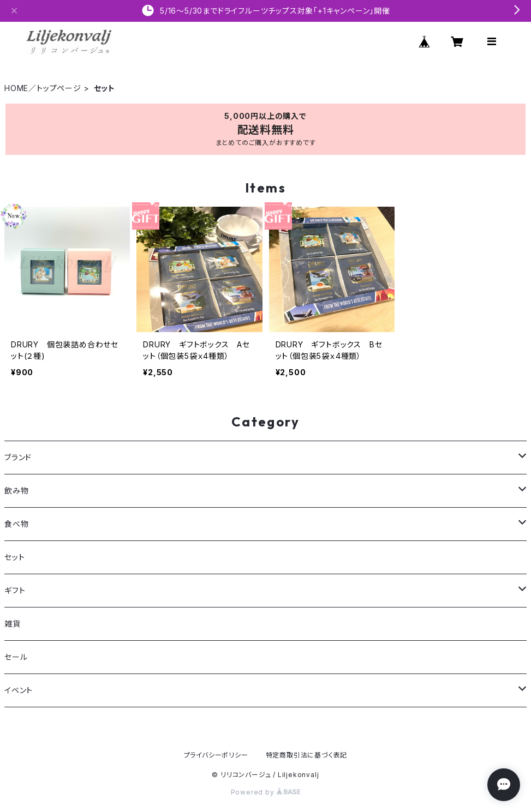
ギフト (15, 590)
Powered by (266, 792)
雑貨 (13, 624)
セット (14, 557)
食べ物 (16, 524)
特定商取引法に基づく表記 (307, 755)
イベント (19, 690)
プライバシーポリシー (216, 755)
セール (16, 657)
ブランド (18, 457)
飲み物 (16, 491)
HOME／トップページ (43, 88)
